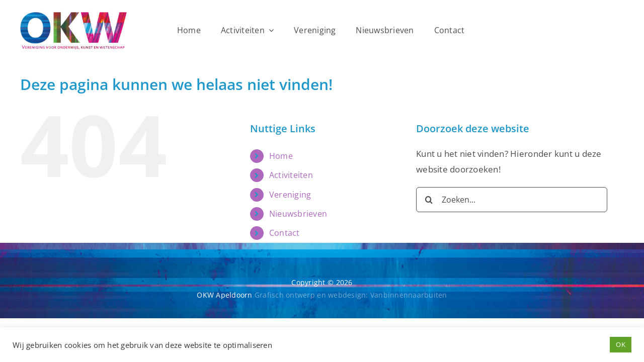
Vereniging (290, 195)
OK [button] (621, 344)
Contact (285, 233)
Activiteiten (291, 175)
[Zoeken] (429, 200)
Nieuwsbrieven (298, 214)
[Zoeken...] (512, 200)
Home (281, 156)
